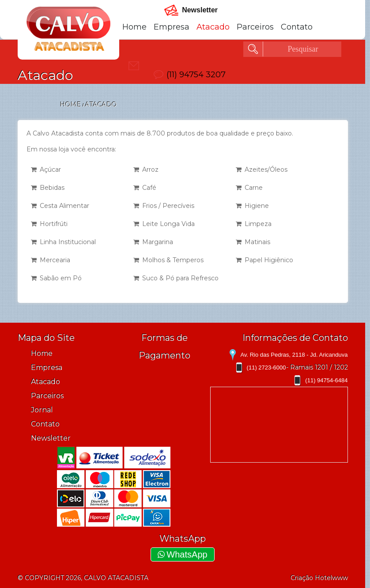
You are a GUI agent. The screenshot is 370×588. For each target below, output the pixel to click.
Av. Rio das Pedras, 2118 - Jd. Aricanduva (294, 355)
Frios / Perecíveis (164, 206)
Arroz (146, 170)
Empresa (172, 27)
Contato (297, 27)
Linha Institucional (63, 242)
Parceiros (255, 27)
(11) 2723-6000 (266, 367)
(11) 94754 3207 (196, 75)
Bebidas (48, 188)
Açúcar (46, 170)
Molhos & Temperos (168, 260)
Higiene (252, 206)
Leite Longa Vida (164, 224)
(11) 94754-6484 (326, 380)
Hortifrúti (49, 224)
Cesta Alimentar (60, 206)
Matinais (253, 242)
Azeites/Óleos (262, 170)
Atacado (213, 27)
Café (145, 188)
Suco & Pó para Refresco (176, 278)
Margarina (153, 242)
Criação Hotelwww (319, 578)
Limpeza (254, 224)
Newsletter (51, 438)
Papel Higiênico (264, 260)
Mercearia (51, 260)
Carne (249, 188)
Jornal (42, 410)
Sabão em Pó (56, 278)
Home (134, 27)
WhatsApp (182, 554)
